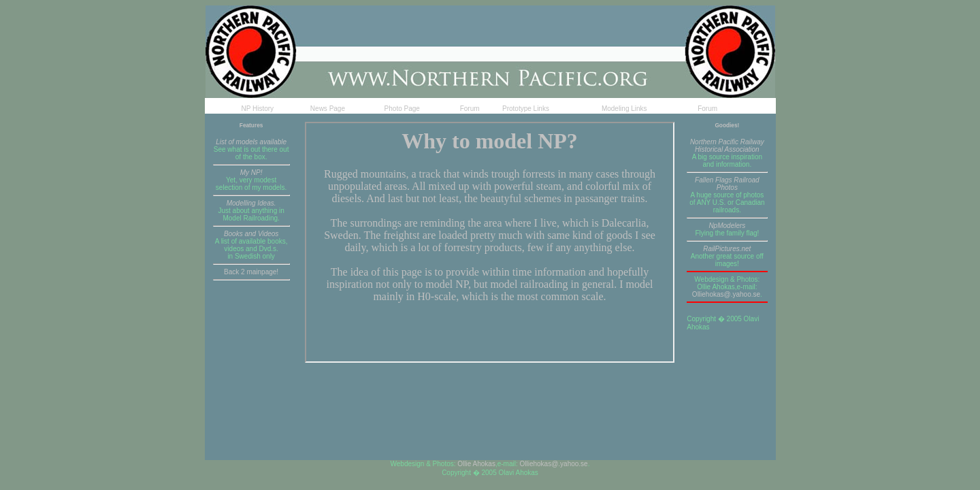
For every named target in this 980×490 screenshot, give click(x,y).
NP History (258, 109)
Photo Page (402, 109)
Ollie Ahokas (476, 464)
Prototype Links (526, 109)
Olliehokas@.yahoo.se (726, 294)
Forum (470, 109)
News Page (328, 109)
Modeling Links (624, 109)
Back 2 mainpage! (251, 272)
